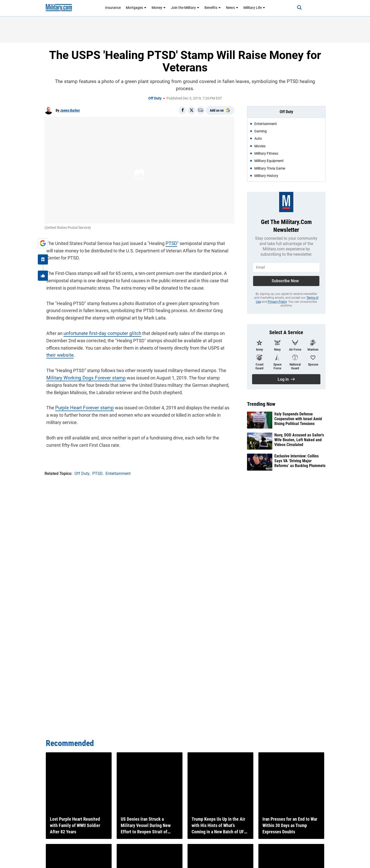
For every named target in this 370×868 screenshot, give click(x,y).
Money (159, 8)
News (232, 8)
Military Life (254, 8)
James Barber (70, 110)
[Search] (295, 8)
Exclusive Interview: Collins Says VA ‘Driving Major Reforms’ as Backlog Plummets (300, 461)
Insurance (113, 8)
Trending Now (261, 404)
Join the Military (185, 8)
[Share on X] (192, 110)
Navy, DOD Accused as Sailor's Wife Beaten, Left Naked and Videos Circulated (299, 440)
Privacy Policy (277, 302)
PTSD (169, 242)
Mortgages (136, 8)
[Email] (201, 110)
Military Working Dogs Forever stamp (82, 376)
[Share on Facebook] (182, 110)
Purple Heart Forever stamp (81, 406)
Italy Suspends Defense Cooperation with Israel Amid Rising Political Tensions (298, 419)
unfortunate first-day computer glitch (99, 331)
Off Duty (155, 98)
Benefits (213, 8)
